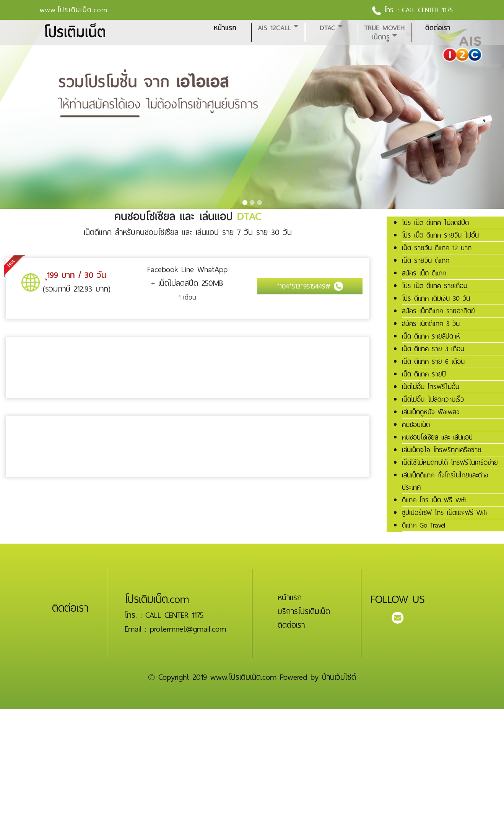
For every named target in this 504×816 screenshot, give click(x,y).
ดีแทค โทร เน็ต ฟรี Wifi (434, 500)
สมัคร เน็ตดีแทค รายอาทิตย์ (438, 311)
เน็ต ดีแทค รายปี (424, 374)
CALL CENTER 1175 (427, 10)
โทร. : (387, 10)
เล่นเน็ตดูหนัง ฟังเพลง (431, 412)
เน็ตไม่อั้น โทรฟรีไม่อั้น (431, 387)
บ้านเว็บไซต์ (339, 677)
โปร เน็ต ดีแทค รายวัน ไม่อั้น (440, 235)
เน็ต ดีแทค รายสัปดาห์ (431, 336)
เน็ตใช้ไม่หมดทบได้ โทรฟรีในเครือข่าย (450, 463)
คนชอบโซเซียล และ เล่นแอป (437, 437)
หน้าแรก (225, 28)
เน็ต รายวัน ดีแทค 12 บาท (437, 248)
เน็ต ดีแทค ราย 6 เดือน (433, 362)
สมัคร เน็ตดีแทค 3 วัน (431, 324)
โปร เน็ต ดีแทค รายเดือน (435, 286)
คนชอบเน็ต (416, 425)
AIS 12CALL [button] (274, 28)
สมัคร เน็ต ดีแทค (424, 273)
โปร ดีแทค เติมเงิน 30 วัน (436, 298)
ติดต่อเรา (438, 28)
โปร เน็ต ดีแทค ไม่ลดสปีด (435, 223)
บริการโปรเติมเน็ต (304, 611)
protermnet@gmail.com (188, 629)
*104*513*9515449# (310, 281)
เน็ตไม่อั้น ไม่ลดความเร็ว (433, 399)
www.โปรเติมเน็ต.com (74, 10)
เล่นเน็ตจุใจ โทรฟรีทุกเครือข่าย (442, 450)
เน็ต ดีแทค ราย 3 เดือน (433, 349)
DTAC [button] (328, 28)
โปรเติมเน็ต (75, 32)
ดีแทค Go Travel (424, 525)
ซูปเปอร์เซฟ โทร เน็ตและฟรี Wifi (444, 513)
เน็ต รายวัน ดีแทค (426, 261)
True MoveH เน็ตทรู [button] (385, 33)
